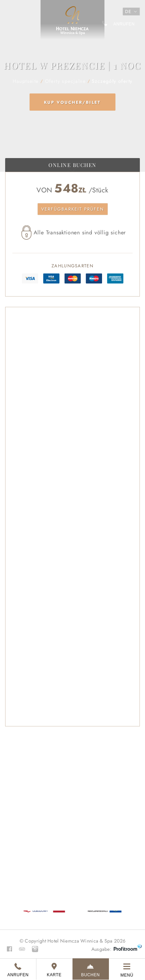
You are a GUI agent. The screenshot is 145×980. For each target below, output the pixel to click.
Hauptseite (72, 23)
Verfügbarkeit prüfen (73, 209)
